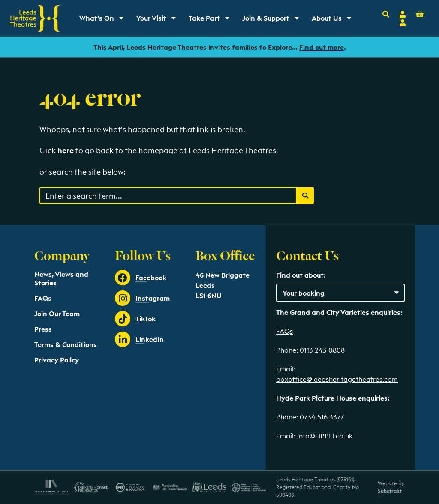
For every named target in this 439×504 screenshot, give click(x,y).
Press (43, 329)
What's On (104, 20)
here (66, 150)
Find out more (322, 47)
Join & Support (272, 20)
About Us (334, 20)
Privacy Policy (57, 360)
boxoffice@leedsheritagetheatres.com (337, 379)
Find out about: (301, 275)
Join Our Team (57, 314)
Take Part (212, 20)
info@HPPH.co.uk (325, 436)
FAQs (43, 298)
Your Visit (159, 20)
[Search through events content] (168, 196)
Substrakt (390, 491)
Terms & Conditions (66, 344)
